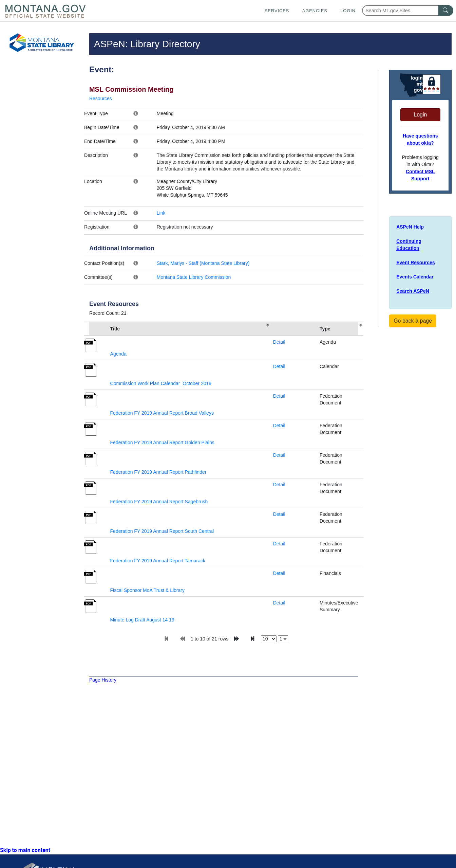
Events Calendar (415, 277)
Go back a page (413, 321)
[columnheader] (96, 329)
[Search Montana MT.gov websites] (408, 11)
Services (277, 11)
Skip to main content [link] (25, 850)
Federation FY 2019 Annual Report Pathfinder (158, 472)
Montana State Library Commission (194, 277)
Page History (103, 680)
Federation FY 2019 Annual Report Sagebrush (159, 502)
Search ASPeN (413, 291)
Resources (101, 98)
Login (348, 11)
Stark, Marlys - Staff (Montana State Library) (203, 263)
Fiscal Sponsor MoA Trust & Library (147, 590)
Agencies (315, 11)
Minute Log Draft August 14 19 (142, 620)
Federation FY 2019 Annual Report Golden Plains (162, 442)
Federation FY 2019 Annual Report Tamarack (158, 561)
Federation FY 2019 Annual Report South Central (162, 531)
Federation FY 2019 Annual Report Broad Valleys (162, 413)
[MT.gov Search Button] (446, 11)
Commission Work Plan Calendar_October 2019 (161, 383)
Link (161, 213)
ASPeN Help (410, 227)
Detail (279, 342)
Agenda (118, 354)
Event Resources (416, 263)
